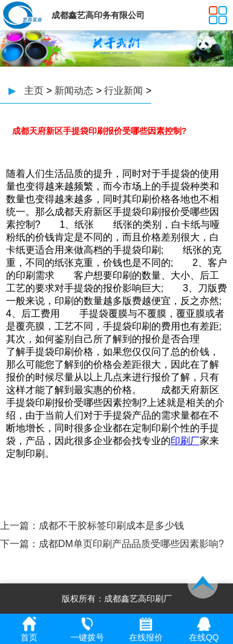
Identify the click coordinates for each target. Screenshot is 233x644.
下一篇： (19, 544)
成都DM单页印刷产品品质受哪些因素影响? (131, 544)
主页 (34, 91)
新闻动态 (74, 91)
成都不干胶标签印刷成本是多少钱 (111, 526)
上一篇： (19, 526)
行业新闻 (123, 91)
